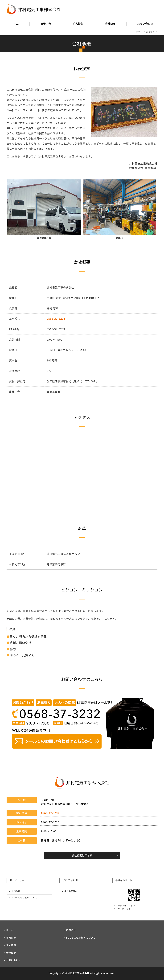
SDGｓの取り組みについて (25, 898)
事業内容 (46, 24)
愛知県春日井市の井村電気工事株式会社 (34, 10)
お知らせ (16, 891)
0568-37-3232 (56, 319)
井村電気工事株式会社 (77, 973)
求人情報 (78, 24)
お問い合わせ (145, 24)
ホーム (15, 24)
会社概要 (110, 24)
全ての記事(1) (71, 891)
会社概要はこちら (82, 855)
